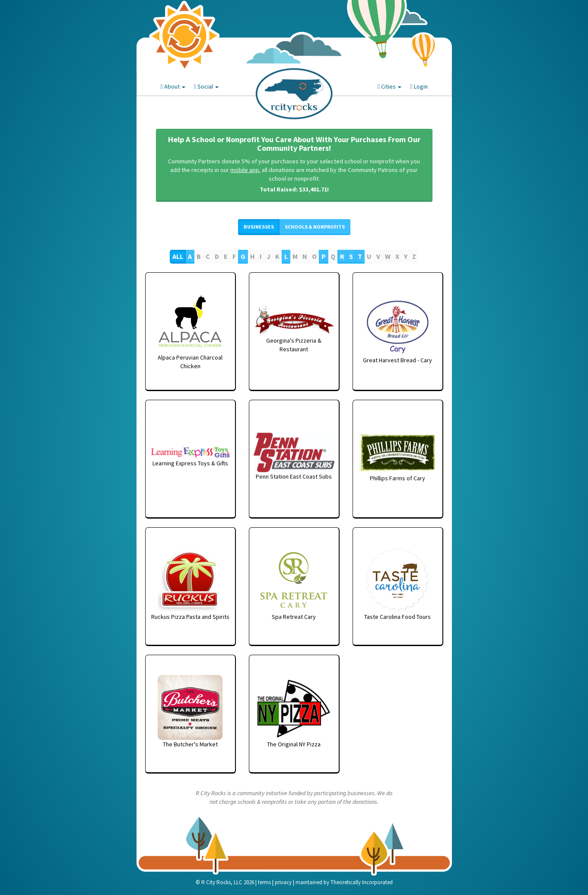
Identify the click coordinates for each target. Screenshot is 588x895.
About (173, 86)
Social (206, 86)
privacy (283, 882)
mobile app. (245, 170)
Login (419, 86)
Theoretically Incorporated (362, 882)
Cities (389, 86)
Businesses (259, 227)
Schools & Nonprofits (315, 227)
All (178, 256)
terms (264, 882)
